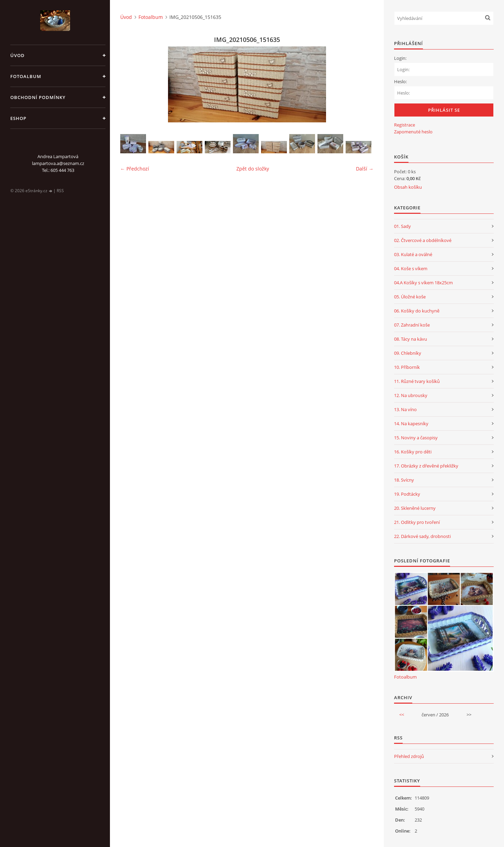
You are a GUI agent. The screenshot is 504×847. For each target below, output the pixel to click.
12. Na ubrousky (411, 395)
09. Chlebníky (408, 353)
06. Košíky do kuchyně (417, 311)
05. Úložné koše (410, 297)
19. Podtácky (407, 494)
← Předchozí (135, 169)
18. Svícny (404, 480)
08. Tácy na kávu (411, 339)
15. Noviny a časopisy (416, 438)
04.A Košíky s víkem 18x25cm (423, 283)
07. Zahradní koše (412, 325)
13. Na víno (405, 409)
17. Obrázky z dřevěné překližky (426, 466)
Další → (365, 169)
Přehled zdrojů (409, 756)
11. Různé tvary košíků (417, 381)
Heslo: (400, 81)
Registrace (405, 125)
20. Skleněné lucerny (415, 508)
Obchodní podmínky (38, 97)
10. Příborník (407, 367)
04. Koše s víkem (411, 268)
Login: (400, 58)
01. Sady (402, 226)
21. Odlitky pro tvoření (417, 522)
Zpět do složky (253, 169)
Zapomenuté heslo (413, 132)
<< (402, 715)
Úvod (18, 55)
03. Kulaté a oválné (413, 254)
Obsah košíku (408, 187)
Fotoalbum (26, 76)
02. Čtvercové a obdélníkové (423, 240)
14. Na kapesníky (411, 423)
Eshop (18, 118)
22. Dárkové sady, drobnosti (422, 536)
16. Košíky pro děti (413, 452)
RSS (60, 191)
